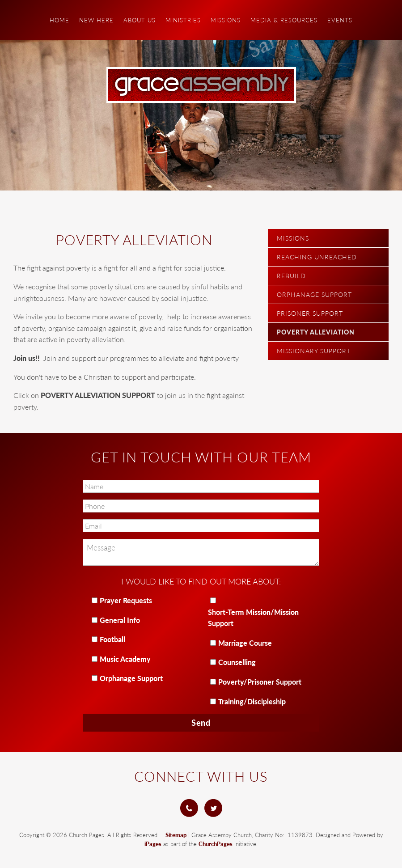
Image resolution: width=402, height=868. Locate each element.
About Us (140, 20)
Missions (226, 20)
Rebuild (291, 276)
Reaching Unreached (317, 257)
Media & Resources (284, 20)
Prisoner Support (310, 313)
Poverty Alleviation (316, 332)
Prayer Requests (126, 600)
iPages (153, 844)
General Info (120, 620)
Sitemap (176, 835)
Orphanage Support (314, 294)
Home (59, 20)
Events (340, 20)
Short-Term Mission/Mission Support (253, 618)
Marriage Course (245, 643)
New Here (96, 20)
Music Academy (125, 659)
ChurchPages (216, 844)
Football (112, 639)
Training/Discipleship (252, 701)
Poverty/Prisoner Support (260, 682)
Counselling (237, 662)
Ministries (183, 20)
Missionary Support (314, 351)
